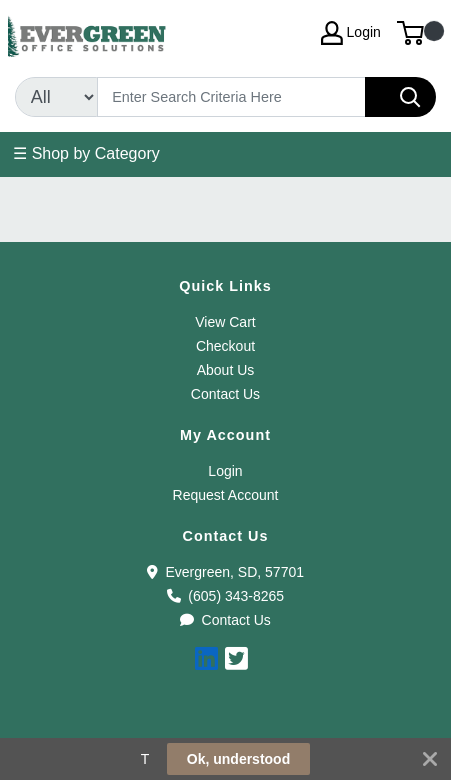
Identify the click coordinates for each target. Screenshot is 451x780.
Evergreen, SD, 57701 (225, 572)
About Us (226, 370)
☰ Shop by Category (86, 153)
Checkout (225, 346)
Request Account (226, 495)
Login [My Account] (351, 33)
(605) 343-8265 (225, 596)
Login (225, 471)
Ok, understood (238, 759)
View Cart (225, 322)
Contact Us (225, 394)
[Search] (231, 97)
